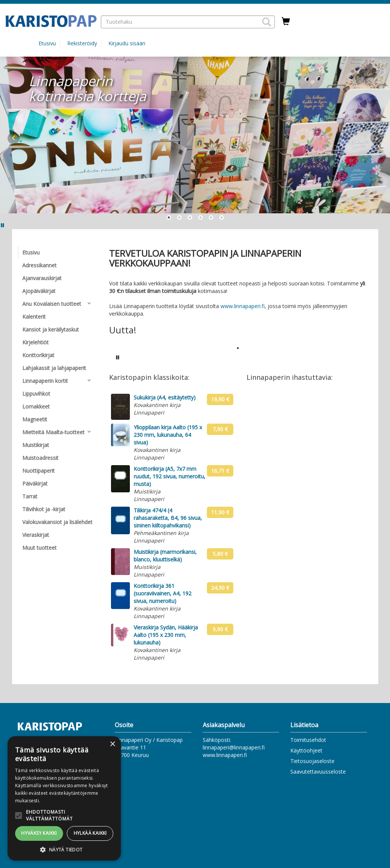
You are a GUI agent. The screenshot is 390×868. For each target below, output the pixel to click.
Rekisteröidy (82, 43)
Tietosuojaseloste (312, 761)
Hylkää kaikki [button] (90, 833)
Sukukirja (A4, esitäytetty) (165, 397)
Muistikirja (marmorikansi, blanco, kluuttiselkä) (165, 556)
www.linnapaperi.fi (243, 306)
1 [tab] (238, 348)
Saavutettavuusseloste (318, 772)
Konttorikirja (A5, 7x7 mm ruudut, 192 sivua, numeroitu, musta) (170, 476)
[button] (267, 22)
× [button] (112, 744)
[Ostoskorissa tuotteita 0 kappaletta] (286, 22)
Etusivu (47, 43)
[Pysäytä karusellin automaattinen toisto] (118, 357)
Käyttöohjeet (306, 750)
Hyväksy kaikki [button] (39, 833)
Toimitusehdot (308, 740)
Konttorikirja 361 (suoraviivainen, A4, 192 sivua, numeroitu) (163, 593)
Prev (14, 138)
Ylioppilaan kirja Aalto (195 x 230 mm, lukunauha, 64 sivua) (168, 435)
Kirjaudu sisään (127, 43)
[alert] (64, 798)
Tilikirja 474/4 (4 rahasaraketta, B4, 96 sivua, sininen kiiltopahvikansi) (168, 518)
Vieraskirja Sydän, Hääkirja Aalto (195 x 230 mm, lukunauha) (166, 635)
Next (376, 138)
